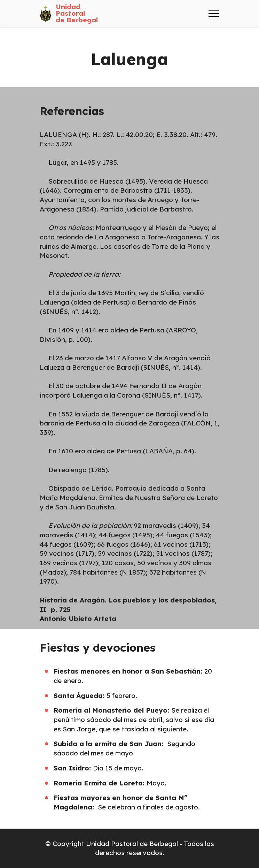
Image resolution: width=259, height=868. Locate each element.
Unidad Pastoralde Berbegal (77, 13)
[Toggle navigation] (214, 14)
